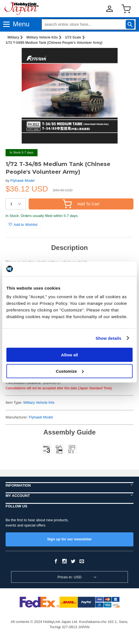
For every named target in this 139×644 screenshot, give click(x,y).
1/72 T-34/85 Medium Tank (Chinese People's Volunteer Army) (54, 43)
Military (13, 37)
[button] (123, 58)
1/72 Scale (73, 37)
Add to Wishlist (23, 225)
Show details (109, 338)
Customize (70, 371)
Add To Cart (81, 204)
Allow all (70, 355)
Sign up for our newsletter (69, 539)
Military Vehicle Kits (42, 37)
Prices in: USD (70, 577)
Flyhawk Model (22, 181)
